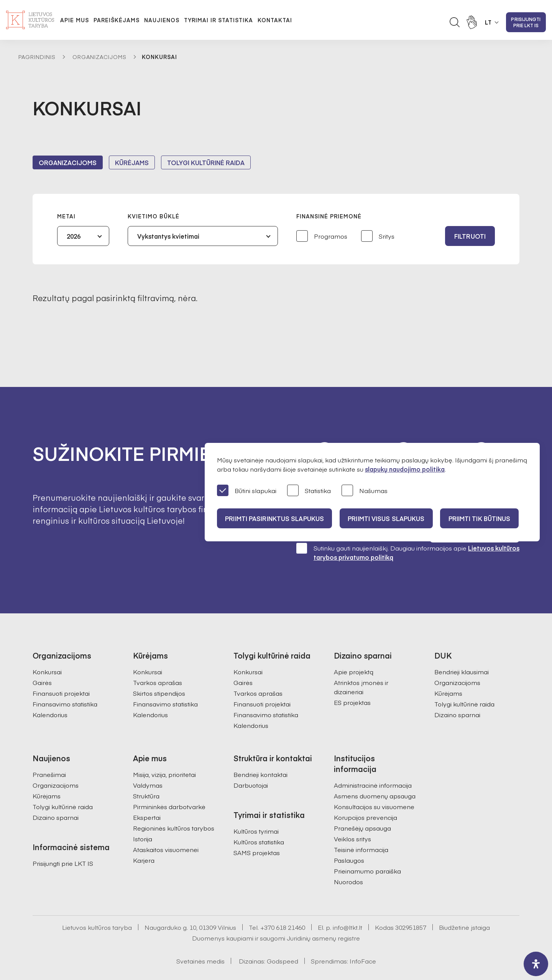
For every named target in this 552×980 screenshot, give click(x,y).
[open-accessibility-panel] (536, 964)
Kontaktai (275, 20)
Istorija (143, 818)
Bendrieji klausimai (462, 651)
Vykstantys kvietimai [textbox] (168, 236)
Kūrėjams (132, 162)
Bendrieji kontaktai (260, 754)
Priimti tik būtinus (486, 518)
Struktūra (146, 775)
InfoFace (363, 940)
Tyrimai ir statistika (219, 20)
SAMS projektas (257, 832)
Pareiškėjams (117, 20)
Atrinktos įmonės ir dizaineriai (361, 666)
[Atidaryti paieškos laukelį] (455, 22)
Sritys (378, 237)
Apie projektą (354, 651)
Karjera (144, 839)
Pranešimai (49, 754)
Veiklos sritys (352, 818)
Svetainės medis (200, 940)
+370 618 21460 (283, 906)
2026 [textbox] (74, 236)
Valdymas (148, 764)
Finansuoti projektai (61, 672)
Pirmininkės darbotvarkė (169, 786)
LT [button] (488, 22)
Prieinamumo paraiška (367, 850)
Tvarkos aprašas (158, 662)
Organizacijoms (99, 57)
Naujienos (162, 20)
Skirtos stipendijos (159, 672)
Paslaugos (349, 839)
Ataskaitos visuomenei (166, 829)
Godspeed (283, 940)
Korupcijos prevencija (366, 796)
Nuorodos (348, 861)
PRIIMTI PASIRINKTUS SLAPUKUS (276, 518)
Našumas (365, 491)
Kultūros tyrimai (256, 810)
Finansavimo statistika (65, 683)
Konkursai (47, 651)
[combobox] (83, 236)
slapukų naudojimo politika (405, 469)
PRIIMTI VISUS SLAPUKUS (390, 518)
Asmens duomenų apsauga (375, 775)
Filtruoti (470, 236)
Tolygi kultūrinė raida (206, 162)
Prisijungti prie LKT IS (526, 22)
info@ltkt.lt (347, 906)
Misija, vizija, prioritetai (164, 754)
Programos (322, 237)
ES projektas (352, 682)
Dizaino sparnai (457, 694)
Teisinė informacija (361, 829)
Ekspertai (147, 796)
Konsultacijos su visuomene (374, 786)
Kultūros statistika (259, 821)
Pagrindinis (37, 57)
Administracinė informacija (373, 764)
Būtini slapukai (247, 491)
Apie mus (75, 20)
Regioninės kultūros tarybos (174, 807)
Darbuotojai (251, 764)
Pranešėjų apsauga (362, 807)
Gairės (42, 662)
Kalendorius (50, 694)
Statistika (309, 491)
